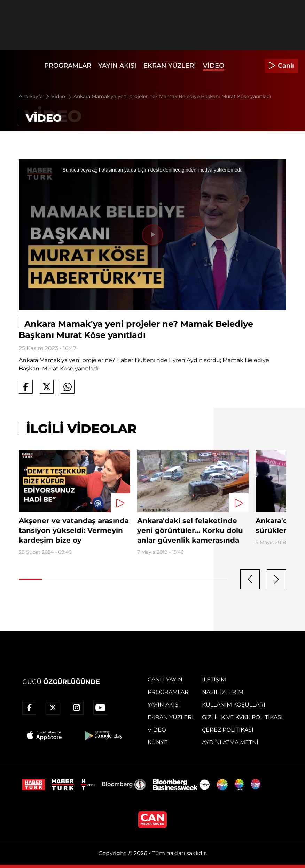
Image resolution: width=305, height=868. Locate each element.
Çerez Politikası (228, 730)
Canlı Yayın (165, 680)
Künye (158, 742)
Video (214, 66)
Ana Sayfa (35, 96)
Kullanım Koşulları (234, 705)
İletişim (214, 680)
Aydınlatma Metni (230, 742)
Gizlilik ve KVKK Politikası (242, 717)
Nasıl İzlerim (223, 692)
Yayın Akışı (117, 66)
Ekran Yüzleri (170, 66)
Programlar (68, 66)
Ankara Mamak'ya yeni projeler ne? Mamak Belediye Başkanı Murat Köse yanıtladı (172, 96)
